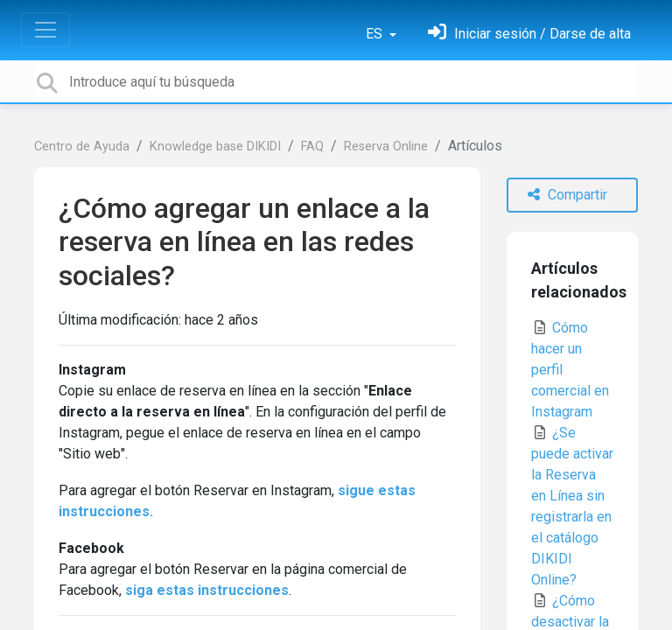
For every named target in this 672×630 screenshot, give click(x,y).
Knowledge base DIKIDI (215, 147)
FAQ (312, 147)
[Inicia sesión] (529, 34)
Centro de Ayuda (82, 147)
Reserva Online (386, 147)
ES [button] (376, 34)
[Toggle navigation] (45, 30)
